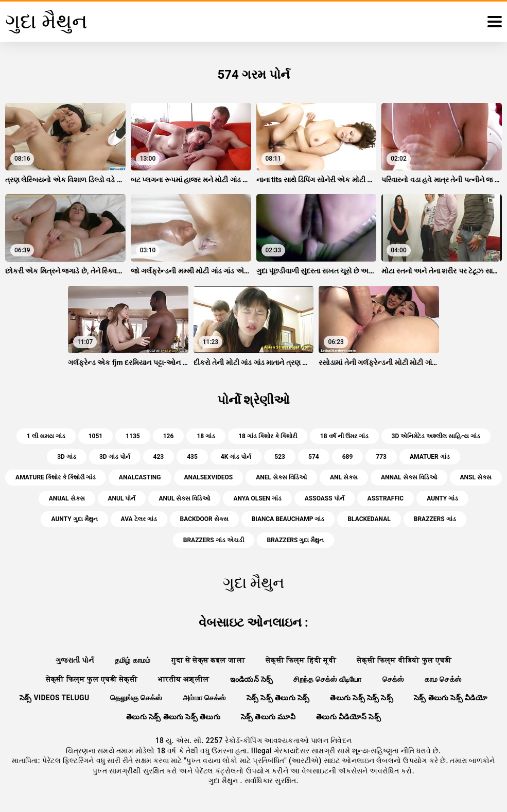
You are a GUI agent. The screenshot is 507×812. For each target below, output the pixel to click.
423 (159, 457)
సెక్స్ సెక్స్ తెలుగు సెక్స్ (278, 698)
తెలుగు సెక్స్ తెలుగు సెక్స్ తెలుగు (173, 717)
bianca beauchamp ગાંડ (288, 519)
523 (280, 457)
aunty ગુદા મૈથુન (74, 519)
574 (314, 457)
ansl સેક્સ (476, 477)
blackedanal (369, 519)
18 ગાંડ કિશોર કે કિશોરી (268, 436)
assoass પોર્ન (325, 498)
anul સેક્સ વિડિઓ (184, 498)
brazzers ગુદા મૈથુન (296, 540)
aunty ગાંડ (442, 498)
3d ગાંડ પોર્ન (115, 457)
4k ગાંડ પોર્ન (236, 457)
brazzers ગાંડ (435, 519)
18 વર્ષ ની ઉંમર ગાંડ (344, 436)
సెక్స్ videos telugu (55, 698)
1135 (133, 436)
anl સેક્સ (344, 477)
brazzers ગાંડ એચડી (214, 540)
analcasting (140, 477)
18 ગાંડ (206, 436)
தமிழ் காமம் (133, 660)
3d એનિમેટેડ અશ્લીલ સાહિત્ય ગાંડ (436, 436)
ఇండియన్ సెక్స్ (252, 679)
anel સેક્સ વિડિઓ (281, 477)
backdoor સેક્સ (204, 519)
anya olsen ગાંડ (257, 498)
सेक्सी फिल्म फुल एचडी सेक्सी (92, 679)
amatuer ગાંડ (430, 457)
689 (348, 457)
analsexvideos (209, 477)
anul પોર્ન (122, 498)
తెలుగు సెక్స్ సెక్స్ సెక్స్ (362, 698)
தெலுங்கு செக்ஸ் (136, 698)
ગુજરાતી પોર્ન (75, 660)
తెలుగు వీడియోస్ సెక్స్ (348, 717)
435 (192, 457)
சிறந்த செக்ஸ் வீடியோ (327, 679)
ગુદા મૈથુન (224, 781)
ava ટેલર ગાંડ (139, 519)
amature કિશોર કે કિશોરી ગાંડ (56, 477)
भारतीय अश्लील (184, 679)
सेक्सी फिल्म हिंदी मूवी (301, 660)
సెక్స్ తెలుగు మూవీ (268, 717)
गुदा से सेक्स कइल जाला (208, 660)
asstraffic (386, 498)
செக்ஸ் (393, 679)
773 (381, 457)
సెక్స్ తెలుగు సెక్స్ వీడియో (451, 698)
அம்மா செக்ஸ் (204, 698)
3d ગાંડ (67, 457)
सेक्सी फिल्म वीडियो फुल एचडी (404, 660)
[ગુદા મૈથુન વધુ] (495, 22)
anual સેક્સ (67, 498)
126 (169, 436)
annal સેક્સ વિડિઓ (409, 477)
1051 (96, 436)
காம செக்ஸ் (443, 679)
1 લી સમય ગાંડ (46, 436)
